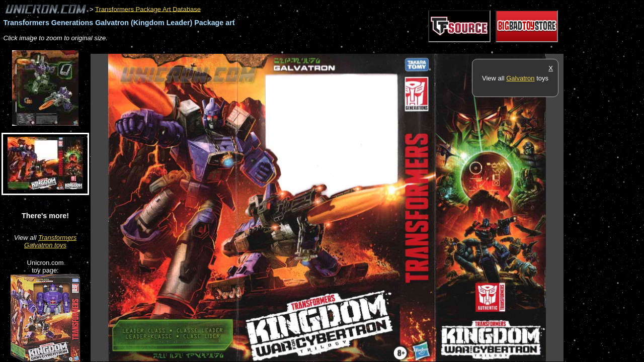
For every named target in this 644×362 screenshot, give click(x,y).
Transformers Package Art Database (148, 9)
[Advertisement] (274, 49)
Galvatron (520, 78)
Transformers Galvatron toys (50, 241)
